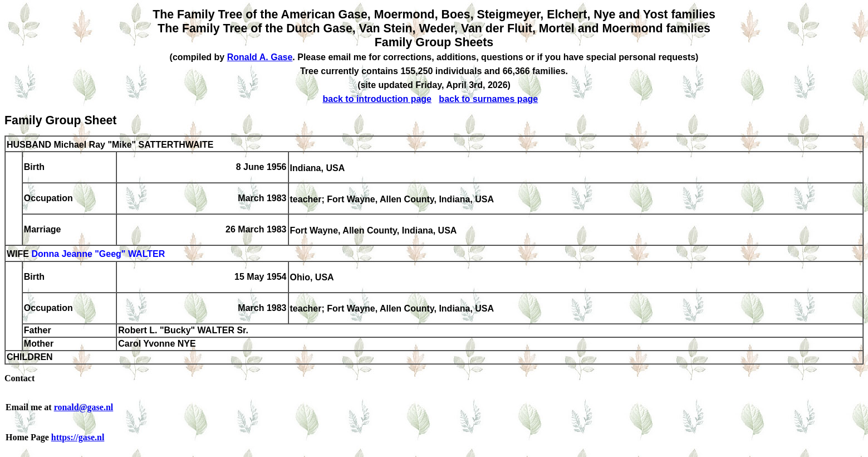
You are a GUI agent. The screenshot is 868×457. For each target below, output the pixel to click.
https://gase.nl (78, 437)
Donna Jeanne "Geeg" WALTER (98, 254)
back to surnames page (488, 99)
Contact (19, 378)
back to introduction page (377, 99)
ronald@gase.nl (84, 407)
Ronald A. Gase (260, 57)
